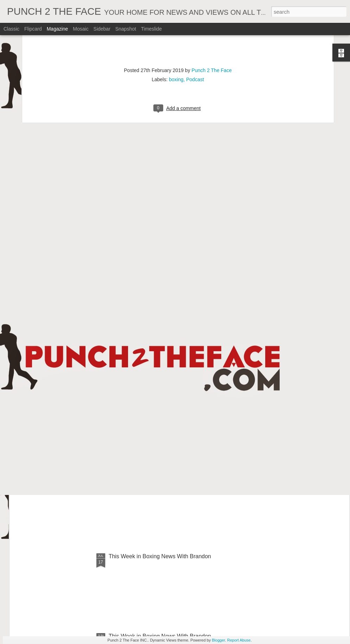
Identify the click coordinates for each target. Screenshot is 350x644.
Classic (11, 29)
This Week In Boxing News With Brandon (160, 397)
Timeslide (151, 29)
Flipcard (33, 29)
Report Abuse (239, 640)
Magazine (58, 29)
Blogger (218, 640)
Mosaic (81, 29)
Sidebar (102, 29)
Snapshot (126, 29)
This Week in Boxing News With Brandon (160, 556)
